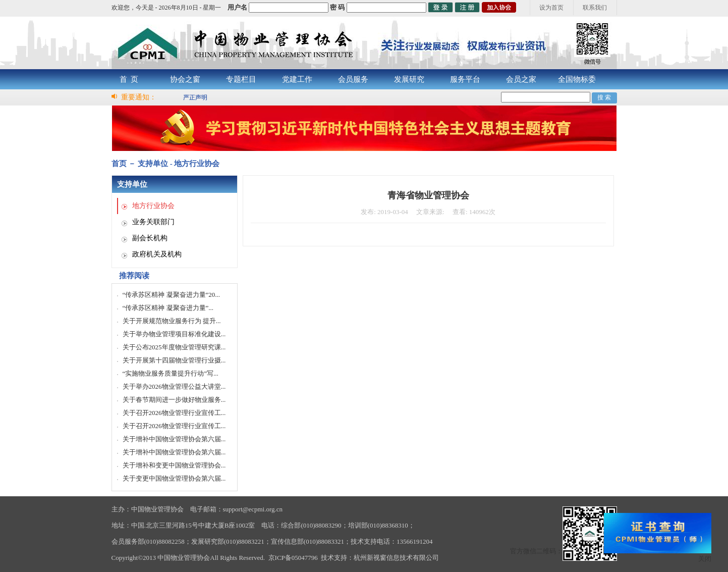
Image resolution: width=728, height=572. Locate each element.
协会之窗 (185, 79)
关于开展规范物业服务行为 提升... (172, 321)
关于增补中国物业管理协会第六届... (174, 439)
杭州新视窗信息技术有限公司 (396, 558)
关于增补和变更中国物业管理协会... (174, 465)
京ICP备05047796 (293, 558)
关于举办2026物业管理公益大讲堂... (174, 386)
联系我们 (595, 8)
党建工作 (297, 79)
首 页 (129, 79)
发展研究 (409, 79)
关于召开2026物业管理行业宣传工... (174, 413)
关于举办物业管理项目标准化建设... (174, 334)
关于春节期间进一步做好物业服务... (174, 400)
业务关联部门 (153, 222)
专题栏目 (241, 79)
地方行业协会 (153, 206)
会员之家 (521, 79)
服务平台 (465, 79)
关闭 (705, 559)
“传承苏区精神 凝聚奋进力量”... (168, 308)
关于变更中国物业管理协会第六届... (174, 478)
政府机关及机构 (157, 254)
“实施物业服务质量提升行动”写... (171, 373)
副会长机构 (150, 238)
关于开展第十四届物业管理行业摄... (174, 360)
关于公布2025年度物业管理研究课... (174, 347)
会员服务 (353, 79)
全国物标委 (577, 79)
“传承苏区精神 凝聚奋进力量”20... (172, 295)
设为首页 (551, 8)
